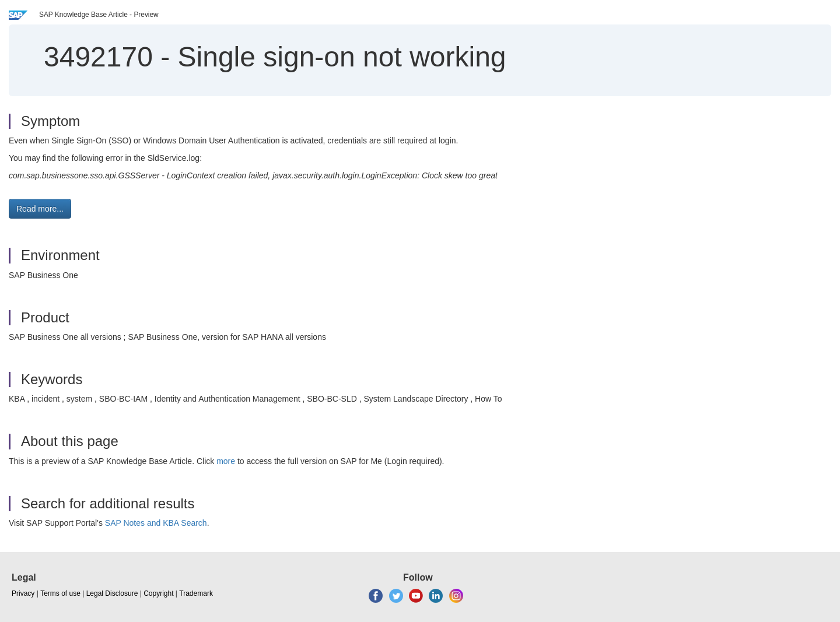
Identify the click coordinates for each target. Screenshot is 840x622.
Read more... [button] (40, 209)
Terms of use (60, 593)
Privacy (23, 593)
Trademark (196, 593)
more (226, 461)
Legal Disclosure (112, 593)
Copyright (158, 593)
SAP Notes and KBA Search (156, 523)
